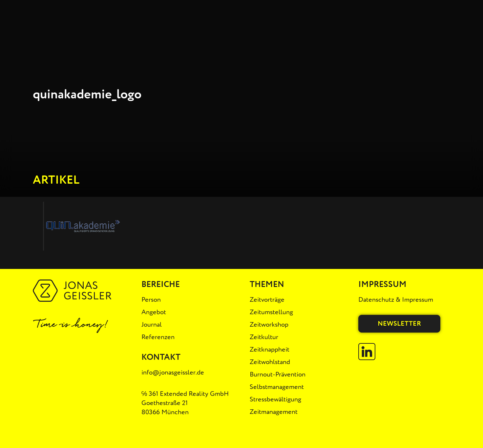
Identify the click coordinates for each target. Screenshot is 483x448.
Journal (152, 325)
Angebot (154, 312)
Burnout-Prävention (278, 374)
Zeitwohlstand (270, 362)
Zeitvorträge (267, 300)
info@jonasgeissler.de (173, 372)
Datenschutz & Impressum (396, 300)
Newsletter (399, 324)
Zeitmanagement (274, 412)
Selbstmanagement (277, 387)
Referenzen (158, 337)
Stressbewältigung (275, 399)
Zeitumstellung (271, 312)
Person (151, 300)
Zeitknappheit (270, 349)
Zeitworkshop (269, 325)
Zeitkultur (264, 337)
